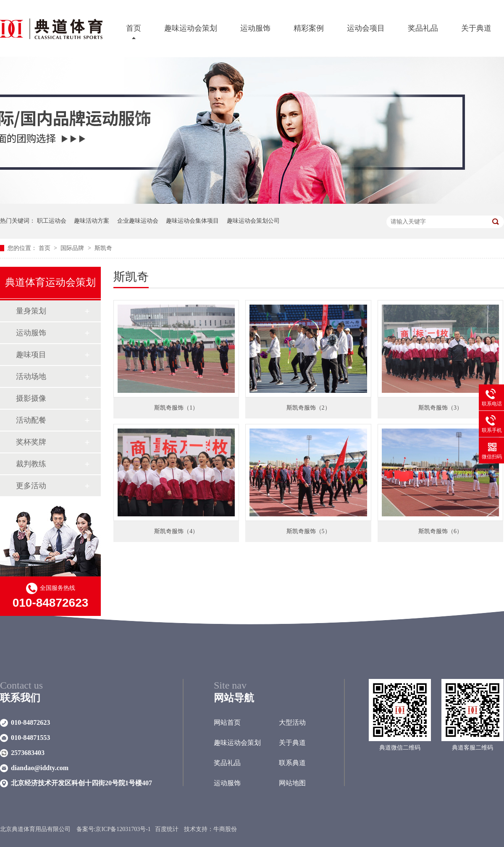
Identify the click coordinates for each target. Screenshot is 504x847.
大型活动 (292, 722)
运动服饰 (255, 28)
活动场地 (31, 376)
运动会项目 (366, 28)
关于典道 (476, 28)
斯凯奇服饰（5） (308, 531)
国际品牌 (73, 248)
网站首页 (227, 722)
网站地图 (292, 783)
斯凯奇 (103, 248)
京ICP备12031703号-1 (123, 829)
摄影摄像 (31, 398)
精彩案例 (309, 28)
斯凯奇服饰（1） (176, 408)
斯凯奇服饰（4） (176, 531)
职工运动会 (52, 221)
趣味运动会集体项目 (192, 221)
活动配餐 (31, 420)
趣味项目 (31, 355)
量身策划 (31, 311)
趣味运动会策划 (191, 28)
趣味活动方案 (92, 221)
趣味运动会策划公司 (253, 221)
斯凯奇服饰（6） (440, 531)
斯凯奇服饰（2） (308, 408)
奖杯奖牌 (31, 442)
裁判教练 (31, 464)
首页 (134, 28)
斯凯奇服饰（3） (440, 408)
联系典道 (292, 763)
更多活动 (31, 486)
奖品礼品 (423, 28)
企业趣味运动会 (138, 221)
